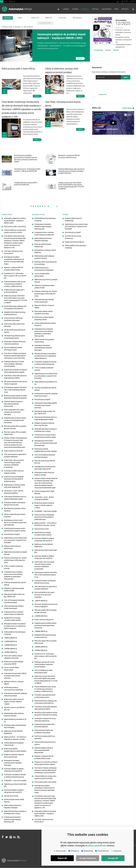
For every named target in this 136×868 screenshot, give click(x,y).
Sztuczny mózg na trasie (11, 796)
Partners (116, 851)
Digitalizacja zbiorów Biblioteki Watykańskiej (13, 732)
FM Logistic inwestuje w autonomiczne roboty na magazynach (16, 383)
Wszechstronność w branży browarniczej (73, 237)
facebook (3, 837)
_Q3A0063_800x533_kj (10, 652)
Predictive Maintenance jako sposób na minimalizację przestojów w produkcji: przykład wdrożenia (15, 284)
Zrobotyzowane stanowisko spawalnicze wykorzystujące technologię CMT (12, 820)
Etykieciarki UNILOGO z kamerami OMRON (14, 683)
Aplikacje (85, 9)
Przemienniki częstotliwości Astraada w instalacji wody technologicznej (15, 776)
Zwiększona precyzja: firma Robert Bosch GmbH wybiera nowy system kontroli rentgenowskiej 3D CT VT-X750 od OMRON (15, 299)
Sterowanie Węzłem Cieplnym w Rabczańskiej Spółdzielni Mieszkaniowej (13, 404)
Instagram (10, 837)
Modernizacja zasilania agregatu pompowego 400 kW (14, 663)
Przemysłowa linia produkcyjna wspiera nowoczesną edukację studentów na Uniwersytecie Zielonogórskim (13, 576)
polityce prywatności (97, 846)
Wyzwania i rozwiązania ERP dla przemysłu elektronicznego (13, 269)
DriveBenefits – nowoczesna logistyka (15, 781)
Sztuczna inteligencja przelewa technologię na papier (13, 349)
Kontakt (108, 50)
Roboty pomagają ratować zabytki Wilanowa (14, 801)
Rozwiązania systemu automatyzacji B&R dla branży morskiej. (15, 504)
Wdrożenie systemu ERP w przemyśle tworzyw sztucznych (15, 427)
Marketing (87, 851)
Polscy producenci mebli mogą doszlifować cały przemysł (13, 319)
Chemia (20, 18)
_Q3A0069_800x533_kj (10, 641)
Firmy (116, 9)
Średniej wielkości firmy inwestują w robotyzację (15, 633)
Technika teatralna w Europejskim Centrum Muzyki (14, 744)
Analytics (74, 851)
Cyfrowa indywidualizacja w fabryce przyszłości (15, 516)
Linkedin (14, 837)
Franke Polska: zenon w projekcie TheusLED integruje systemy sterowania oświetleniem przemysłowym (14, 464)
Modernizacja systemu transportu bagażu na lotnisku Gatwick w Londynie (14, 702)
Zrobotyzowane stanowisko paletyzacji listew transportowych (16, 695)
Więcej (80, 58)
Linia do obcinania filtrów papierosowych (11, 669)
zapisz (126, 77)
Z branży (66, 9)
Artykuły (95, 9)
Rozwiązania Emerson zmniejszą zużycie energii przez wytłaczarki (14, 613)
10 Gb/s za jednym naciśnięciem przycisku (13, 567)
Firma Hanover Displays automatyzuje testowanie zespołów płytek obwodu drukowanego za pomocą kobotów (15, 356)
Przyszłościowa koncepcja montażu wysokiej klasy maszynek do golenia (15, 530)
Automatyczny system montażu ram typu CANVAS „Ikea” (14, 596)
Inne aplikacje (77, 18)
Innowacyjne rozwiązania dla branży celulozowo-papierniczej (15, 343)
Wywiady (75, 9)
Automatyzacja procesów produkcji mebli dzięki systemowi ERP (15, 486)
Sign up (133, 1)
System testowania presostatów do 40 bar (15, 721)
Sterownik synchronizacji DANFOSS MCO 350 (14, 709)
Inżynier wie (102, 94)
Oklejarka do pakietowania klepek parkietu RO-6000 (14, 590)
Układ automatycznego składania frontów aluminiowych (14, 607)
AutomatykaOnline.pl (17, 9)
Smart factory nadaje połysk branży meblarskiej (14, 325)
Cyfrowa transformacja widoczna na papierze (15, 331)
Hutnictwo (63, 18)
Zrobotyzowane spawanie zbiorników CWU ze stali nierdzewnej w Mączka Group (15, 390)
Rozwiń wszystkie (45, 23)
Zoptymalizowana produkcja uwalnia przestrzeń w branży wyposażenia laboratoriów (15, 420)
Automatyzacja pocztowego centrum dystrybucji (15, 510)
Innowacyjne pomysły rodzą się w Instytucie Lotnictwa (14, 472)
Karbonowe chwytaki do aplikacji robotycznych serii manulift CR (14, 770)
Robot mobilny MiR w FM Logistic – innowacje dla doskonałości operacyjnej (15, 412)
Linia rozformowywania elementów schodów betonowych (14, 601)
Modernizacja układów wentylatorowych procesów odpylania (15, 750)
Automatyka (113, 22)
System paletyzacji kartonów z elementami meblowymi (13, 807)
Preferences (102, 851)
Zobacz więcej (127, 108)
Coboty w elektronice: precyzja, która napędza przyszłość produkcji (15, 231)
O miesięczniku (98, 50)
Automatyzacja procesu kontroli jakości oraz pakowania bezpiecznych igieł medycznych (15, 523)
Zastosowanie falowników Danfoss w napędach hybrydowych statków (15, 498)
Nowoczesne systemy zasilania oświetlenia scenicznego (13, 657)
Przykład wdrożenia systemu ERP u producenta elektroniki (14, 291)
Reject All (62, 858)
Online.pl (14, 861)
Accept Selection (88, 858)
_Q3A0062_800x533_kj (10, 649)
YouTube (100, 108)
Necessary (60, 851)
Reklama (116, 50)
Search (133, 9)
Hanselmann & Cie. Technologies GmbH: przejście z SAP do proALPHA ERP (15, 276)
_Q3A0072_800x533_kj (10, 638)
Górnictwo (49, 18)
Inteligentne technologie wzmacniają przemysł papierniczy (15, 313)
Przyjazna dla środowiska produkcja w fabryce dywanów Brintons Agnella (16, 371)
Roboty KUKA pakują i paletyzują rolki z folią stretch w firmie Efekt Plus (15, 307)
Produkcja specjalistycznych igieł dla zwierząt (15, 584)
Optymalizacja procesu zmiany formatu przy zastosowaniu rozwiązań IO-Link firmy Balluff (15, 540)
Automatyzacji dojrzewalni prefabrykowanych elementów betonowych (13, 763)
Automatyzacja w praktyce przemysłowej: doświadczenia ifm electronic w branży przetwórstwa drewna (14, 261)
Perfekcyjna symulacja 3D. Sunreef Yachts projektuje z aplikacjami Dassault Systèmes (14, 364)
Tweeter (7, 837)
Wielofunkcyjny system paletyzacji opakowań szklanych (14, 715)
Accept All (113, 858)
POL (2, 1)
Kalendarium (107, 9)
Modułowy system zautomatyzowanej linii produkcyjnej (15, 726)
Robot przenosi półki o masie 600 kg (15, 227)
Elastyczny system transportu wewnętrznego (12, 547)
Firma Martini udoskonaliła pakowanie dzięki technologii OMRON (15, 377)
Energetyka (35, 18)
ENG (5, 1)
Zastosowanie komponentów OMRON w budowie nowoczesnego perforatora (15, 676)
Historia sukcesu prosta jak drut (14, 451)
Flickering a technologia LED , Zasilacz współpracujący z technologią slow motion (15, 560)
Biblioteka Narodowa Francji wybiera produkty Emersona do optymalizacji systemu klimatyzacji (15, 626)
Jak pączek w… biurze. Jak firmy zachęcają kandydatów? (14, 492)
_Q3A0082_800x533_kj (10, 645)
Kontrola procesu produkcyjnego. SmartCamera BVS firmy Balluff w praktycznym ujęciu (14, 479)
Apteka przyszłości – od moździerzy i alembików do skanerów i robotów (15, 738)
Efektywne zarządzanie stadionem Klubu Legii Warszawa (14, 756)
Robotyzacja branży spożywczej (74, 242)
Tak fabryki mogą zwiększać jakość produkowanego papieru (15, 337)
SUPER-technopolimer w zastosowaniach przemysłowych (14, 689)
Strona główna (58, 9)
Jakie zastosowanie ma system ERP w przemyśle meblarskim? (15, 456)
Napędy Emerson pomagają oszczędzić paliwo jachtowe (12, 619)
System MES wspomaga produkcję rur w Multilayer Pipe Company (15, 812)
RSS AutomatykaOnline (18, 837)
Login (126, 1)
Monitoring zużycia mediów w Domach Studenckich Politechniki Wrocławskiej (15, 397)
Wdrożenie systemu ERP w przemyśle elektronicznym (15, 433)
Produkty (125, 9)
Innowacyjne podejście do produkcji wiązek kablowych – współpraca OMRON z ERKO (15, 221)
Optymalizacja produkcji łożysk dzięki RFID (15, 785)
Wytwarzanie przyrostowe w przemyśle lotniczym (15, 553)
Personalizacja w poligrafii (12, 534)
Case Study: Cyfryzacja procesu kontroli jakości (13, 252)
